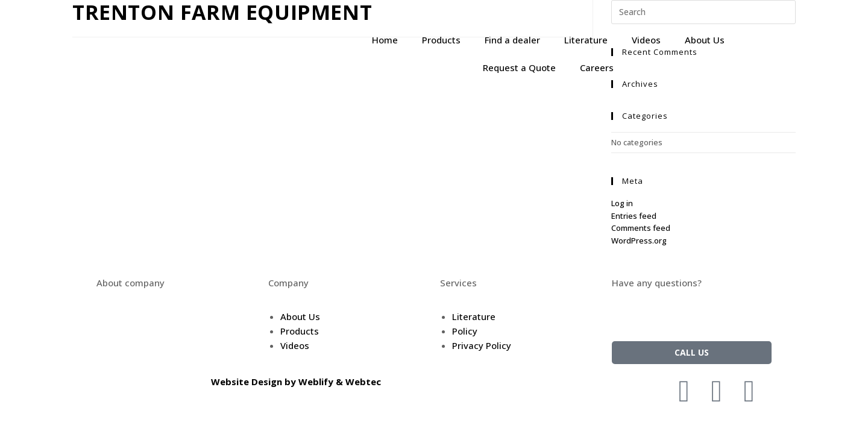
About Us (705, 40)
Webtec (363, 382)
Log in (622, 203)
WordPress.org (639, 241)
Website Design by (255, 382)
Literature (586, 40)
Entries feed (634, 216)
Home (385, 40)
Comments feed (641, 228)
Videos (646, 40)
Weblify (316, 382)
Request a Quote (519, 68)
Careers (597, 68)
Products (441, 40)
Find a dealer (512, 40)
